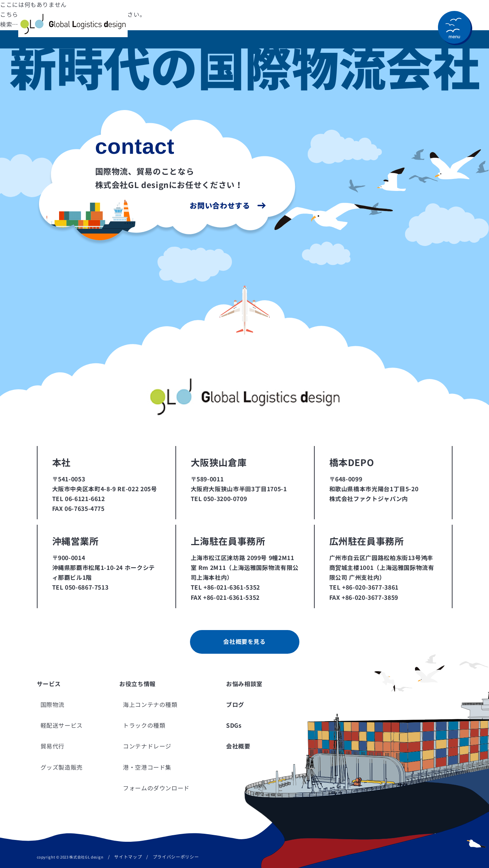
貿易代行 (53, 746)
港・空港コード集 (147, 767)
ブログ (235, 705)
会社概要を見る (244, 642)
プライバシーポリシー (176, 857)
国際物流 (53, 705)
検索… (9, 24)
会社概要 (238, 746)
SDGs (234, 726)
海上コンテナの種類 (150, 705)
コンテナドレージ (147, 746)
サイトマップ (128, 857)
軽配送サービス (62, 726)
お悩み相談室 (244, 684)
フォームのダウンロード (156, 788)
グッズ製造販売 (62, 767)
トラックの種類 (144, 726)
